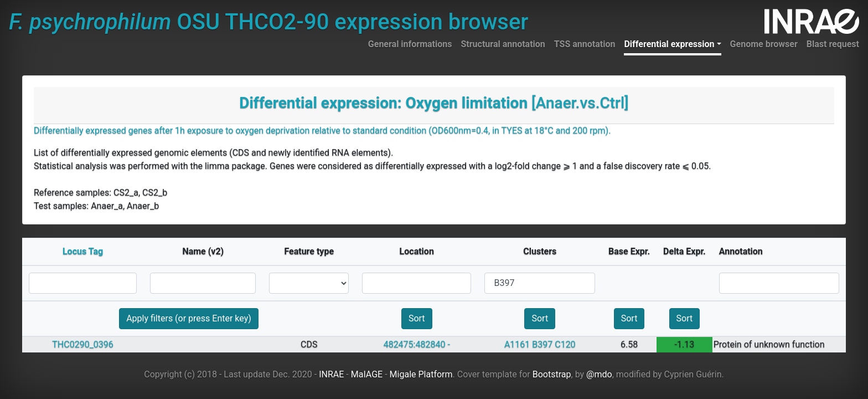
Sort (417, 318)
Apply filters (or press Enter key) (189, 318)
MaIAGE (367, 374)
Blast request (833, 44)
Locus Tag (83, 251)
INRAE (331, 374)
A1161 (517, 344)
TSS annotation (585, 44)
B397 (542, 344)
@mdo (599, 374)
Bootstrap (552, 374)
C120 (565, 344)
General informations (410, 44)
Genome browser (764, 44)
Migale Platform (421, 374)
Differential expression (669, 44)
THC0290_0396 (83, 344)
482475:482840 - (417, 344)
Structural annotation (503, 44)
